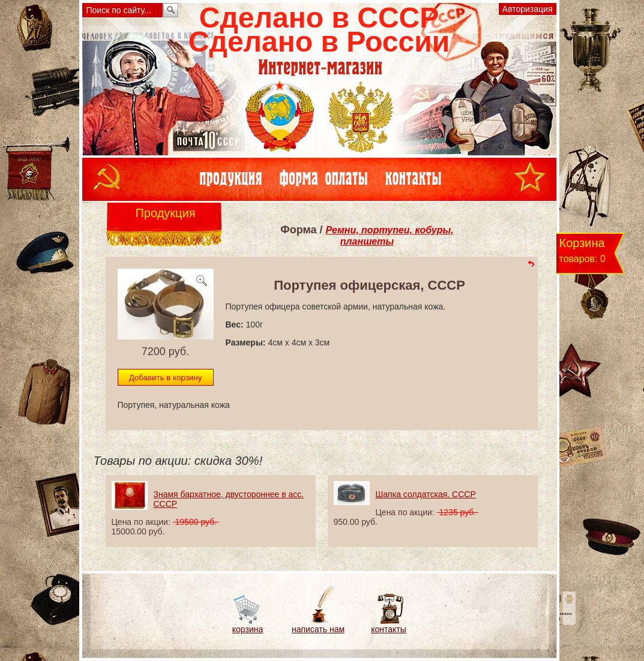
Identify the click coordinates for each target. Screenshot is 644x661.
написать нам (318, 629)
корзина (248, 629)
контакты (389, 629)
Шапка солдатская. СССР (426, 494)
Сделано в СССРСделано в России (319, 30)
